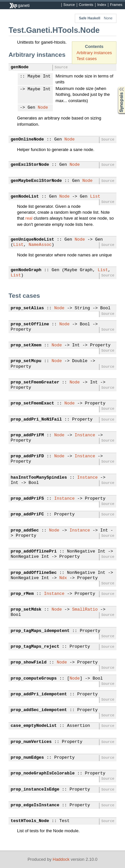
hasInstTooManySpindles (39, 478)
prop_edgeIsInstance (35, 805)
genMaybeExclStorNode (36, 181)
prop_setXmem (26, 345)
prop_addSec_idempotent (39, 710)
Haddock (61, 859)
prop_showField (29, 662)
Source (69, 5)
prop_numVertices (31, 742)
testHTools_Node (30, 821)
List (95, 197)
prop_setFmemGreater (35, 382)
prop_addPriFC (27, 514)
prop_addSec (25, 531)
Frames (116, 5)
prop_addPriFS (27, 499)
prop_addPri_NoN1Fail (36, 420)
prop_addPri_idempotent (39, 694)
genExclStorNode (30, 165)
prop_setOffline (30, 324)
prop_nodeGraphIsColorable (43, 773)
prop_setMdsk (26, 610)
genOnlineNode (27, 140)
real (29, 218)
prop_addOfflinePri (34, 552)
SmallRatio (85, 610)
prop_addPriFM (27, 435)
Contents (86, 5)
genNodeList (25, 197)
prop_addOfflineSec (34, 573)
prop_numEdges (27, 758)
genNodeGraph (26, 270)
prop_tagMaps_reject (35, 647)
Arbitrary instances (94, 53)
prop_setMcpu (26, 361)
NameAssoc (40, 245)
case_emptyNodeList (34, 726)
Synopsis (116, 87)
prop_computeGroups (34, 679)
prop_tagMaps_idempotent (40, 631)
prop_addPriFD (27, 456)
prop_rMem (22, 594)
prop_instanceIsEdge (35, 790)
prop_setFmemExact (33, 403)
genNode (20, 67)
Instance (85, 435)
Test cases (86, 59)
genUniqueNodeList (33, 240)
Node (43, 108)
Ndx (63, 578)
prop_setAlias (27, 308)
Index (102, 5)
